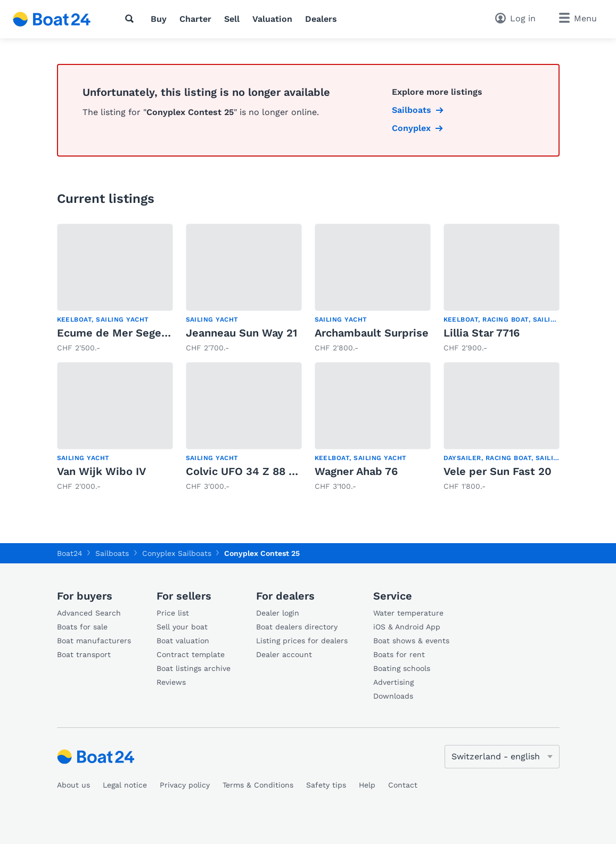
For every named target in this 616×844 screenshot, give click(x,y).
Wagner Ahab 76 (356, 471)
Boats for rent (399, 654)
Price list (173, 613)
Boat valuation (183, 641)
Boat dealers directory (297, 627)
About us (73, 785)
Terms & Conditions (258, 785)
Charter (195, 19)
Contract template (191, 654)
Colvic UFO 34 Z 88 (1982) (253, 471)
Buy (159, 19)
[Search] (132, 19)
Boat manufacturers (94, 641)
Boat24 (70, 553)
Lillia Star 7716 (482, 333)
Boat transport (84, 654)
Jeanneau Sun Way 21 (241, 333)
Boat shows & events (411, 641)
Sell (232, 19)
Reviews (171, 682)
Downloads (393, 696)
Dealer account (284, 654)
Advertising (393, 682)
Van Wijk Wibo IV (101, 471)
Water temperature (408, 613)
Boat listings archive (194, 668)
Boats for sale (82, 627)
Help (367, 785)
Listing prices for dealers (302, 641)
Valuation (272, 19)
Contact (403, 785)
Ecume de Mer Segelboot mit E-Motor (157, 333)
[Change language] (502, 757)
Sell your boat (182, 627)
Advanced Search (89, 613)
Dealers (321, 19)
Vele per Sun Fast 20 (498, 471)
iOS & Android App (407, 627)
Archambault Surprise (372, 333)
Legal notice (125, 785)
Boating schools (402, 668)
